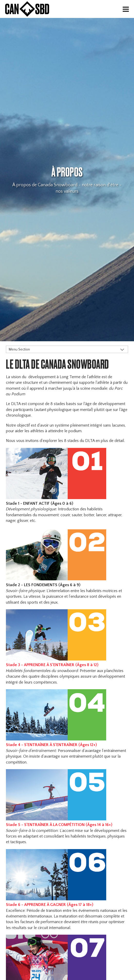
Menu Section (19, 349)
